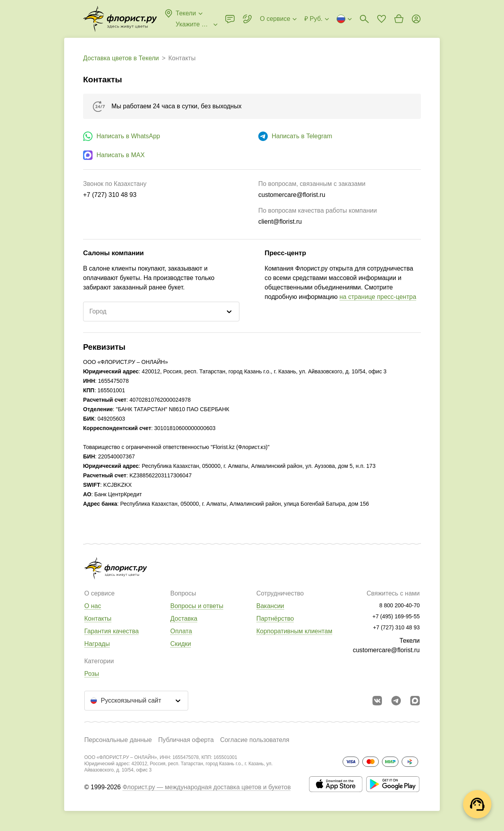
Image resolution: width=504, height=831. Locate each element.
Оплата (181, 631)
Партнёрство (275, 619)
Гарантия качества (111, 631)
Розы (92, 674)
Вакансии (270, 606)
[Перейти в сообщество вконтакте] (377, 701)
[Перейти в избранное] (382, 19)
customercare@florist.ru (386, 650)
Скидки (181, 644)
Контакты (98, 619)
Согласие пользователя (255, 740)
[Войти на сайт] (416, 19)
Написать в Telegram (302, 136)
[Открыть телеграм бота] (396, 701)
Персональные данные (118, 740)
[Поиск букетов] (364, 19)
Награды (97, 644)
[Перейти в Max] (415, 701)
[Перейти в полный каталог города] (120, 19)
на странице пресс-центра (378, 297)
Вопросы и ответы (197, 606)
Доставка (184, 619)
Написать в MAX (120, 155)
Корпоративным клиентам (294, 631)
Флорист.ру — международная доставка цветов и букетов (207, 787)
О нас (93, 606)
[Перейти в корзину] (399, 19)
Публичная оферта (186, 740)
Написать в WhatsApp (128, 136)
